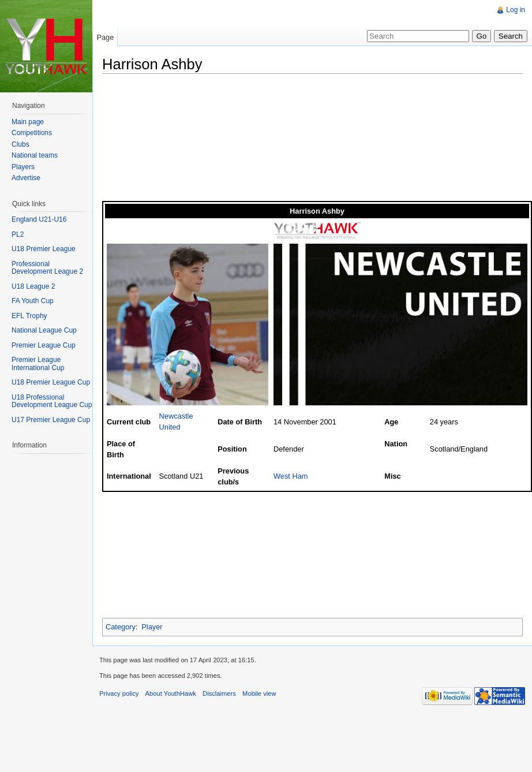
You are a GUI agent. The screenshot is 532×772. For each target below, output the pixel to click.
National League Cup (44, 330)
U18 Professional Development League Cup (52, 401)
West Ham (291, 476)
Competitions (32, 133)
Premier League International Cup (38, 364)
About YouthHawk (171, 693)
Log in (516, 10)
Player (152, 627)
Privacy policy (119, 693)
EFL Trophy (29, 316)
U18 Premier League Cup (51, 382)
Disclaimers (219, 693)
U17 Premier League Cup (51, 420)
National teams (35, 155)
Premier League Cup (44, 345)
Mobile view (259, 693)
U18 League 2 (33, 286)
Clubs (20, 144)
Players (23, 167)
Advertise (26, 178)
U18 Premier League (44, 249)
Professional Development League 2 (47, 268)
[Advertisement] (161, 140)
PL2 (18, 234)
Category (121, 627)
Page (105, 37)
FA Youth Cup (33, 301)
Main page (28, 122)
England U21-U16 (39, 219)
